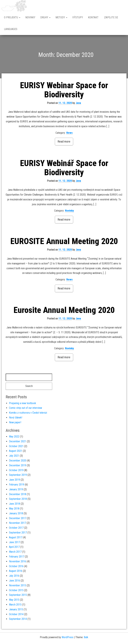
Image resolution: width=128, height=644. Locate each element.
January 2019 (16, 489)
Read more (64, 141)
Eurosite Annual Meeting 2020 (64, 310)
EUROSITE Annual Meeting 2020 (64, 241)
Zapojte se (111, 17)
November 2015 (17, 585)
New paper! (15, 422)
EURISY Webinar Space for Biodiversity (64, 90)
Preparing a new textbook (22, 403)
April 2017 (14, 547)
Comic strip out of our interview (25, 408)
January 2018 (16, 513)
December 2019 (18, 465)
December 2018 (18, 494)
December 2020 (18, 461)
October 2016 (16, 566)
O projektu (12, 17)
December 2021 (18, 441)
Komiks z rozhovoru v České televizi (28, 413)
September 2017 (18, 533)
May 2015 (14, 600)
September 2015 (18, 595)
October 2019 (16, 470)
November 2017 (17, 523)
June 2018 (14, 504)
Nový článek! (16, 418)
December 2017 (18, 518)
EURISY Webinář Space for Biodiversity (64, 168)
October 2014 (16, 614)
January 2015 (16, 609)
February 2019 (17, 485)
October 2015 (16, 590)
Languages (11, 29)
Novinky (30, 17)
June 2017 (14, 542)
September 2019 (18, 475)
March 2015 (15, 605)
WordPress (67, 637)
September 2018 (18, 499)
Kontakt (93, 17)
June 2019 (14, 480)
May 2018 (14, 509)
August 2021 (16, 451)
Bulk (86, 637)
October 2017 (16, 528)
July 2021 (14, 456)
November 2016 (17, 561)
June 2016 (14, 581)
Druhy (45, 17)
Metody (61, 17)
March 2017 (15, 552)
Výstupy (78, 17)
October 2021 (16, 446)
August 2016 (16, 571)
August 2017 (16, 537)
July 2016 (14, 576)
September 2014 (18, 619)
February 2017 (17, 557)
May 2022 (14, 437)
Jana (78, 103)
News (69, 133)
